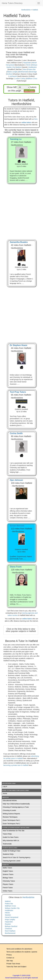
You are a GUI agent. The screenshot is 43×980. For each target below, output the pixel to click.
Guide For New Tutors (11, 837)
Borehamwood (10, 933)
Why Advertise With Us (11, 841)
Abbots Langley (12, 72)
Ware (25, 69)
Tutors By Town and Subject (16, 967)
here (36, 119)
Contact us (10, 958)
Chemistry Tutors (9, 881)
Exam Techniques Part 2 (11, 824)
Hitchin (28, 65)
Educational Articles (10, 800)
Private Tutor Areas (13, 964)
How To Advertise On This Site (14, 831)
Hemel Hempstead (12, 917)
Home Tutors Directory (12, 3)
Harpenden (27, 63)
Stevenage (33, 72)
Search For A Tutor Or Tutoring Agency (17, 857)
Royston (8, 924)
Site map (10, 961)
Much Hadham (10, 931)
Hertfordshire (26, 10)
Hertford (9, 74)
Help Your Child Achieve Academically (16, 804)
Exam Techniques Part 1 (11, 820)
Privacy (9, 955)
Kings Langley (10, 920)
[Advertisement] (21, 209)
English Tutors (8, 871)
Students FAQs (8, 854)
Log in (5, 786)
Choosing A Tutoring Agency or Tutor (16, 807)
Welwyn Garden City (12, 908)
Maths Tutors (7, 868)
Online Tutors (8, 891)
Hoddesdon (33, 67)
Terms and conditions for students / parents (22, 952)
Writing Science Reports (11, 814)
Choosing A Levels (9, 810)
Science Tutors (8, 874)
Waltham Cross (32, 79)
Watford (19, 67)
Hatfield (35, 10)
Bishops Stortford (11, 926)
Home (5, 793)
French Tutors (8, 888)
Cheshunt (8, 929)
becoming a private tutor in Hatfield (16, 765)
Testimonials (7, 844)
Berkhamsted (23, 72)
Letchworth (13, 76)
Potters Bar (32, 69)
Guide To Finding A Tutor (12, 851)
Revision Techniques (10, 817)
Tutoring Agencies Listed (12, 861)
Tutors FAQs (7, 834)
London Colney (20, 79)
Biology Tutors (8, 878)
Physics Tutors (8, 884)
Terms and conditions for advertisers (19, 949)
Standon (8, 915)
